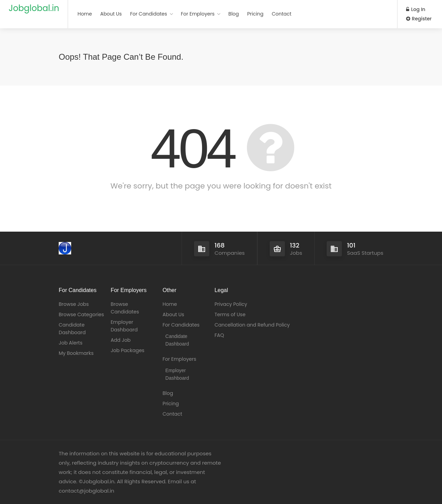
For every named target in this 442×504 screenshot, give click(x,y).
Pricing (255, 14)
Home (85, 14)
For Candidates (149, 14)
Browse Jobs (74, 304)
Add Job (121, 340)
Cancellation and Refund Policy (252, 325)
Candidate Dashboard (72, 329)
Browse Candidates (125, 308)
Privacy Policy (231, 304)
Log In (416, 9)
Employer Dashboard (124, 326)
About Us (111, 14)
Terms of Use (230, 314)
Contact (282, 14)
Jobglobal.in (34, 8)
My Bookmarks (76, 353)
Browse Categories (81, 314)
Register (419, 19)
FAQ (219, 335)
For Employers (198, 14)
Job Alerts (71, 343)
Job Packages (127, 350)
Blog (233, 14)
